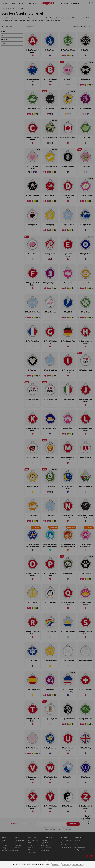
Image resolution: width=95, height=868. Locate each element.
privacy (32, 864)
